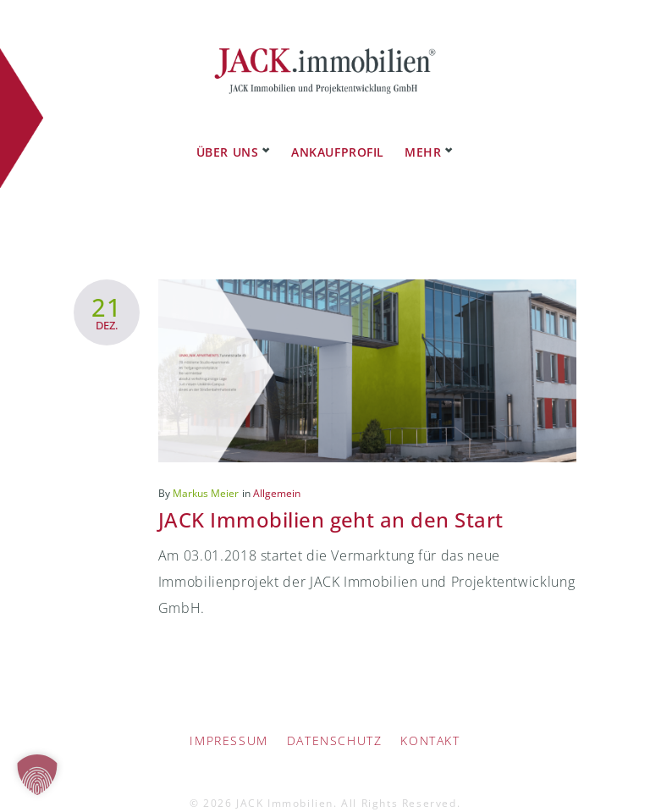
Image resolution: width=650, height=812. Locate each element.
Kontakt (430, 724)
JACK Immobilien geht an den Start (331, 503)
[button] (37, 775)
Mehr (423, 135)
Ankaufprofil (338, 135)
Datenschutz (335, 724)
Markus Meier (206, 476)
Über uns (227, 135)
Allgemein (277, 476)
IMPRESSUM (229, 724)
